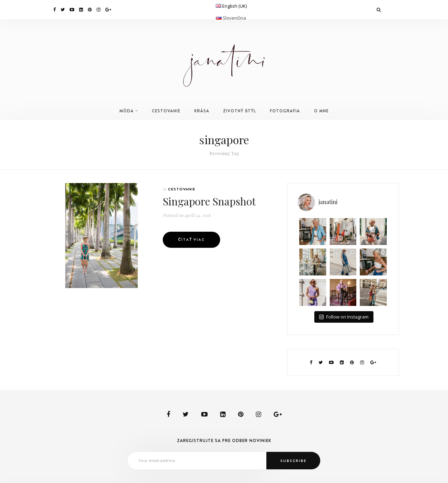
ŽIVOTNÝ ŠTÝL (240, 111)
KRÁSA (202, 111)
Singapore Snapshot (209, 201)
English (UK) (234, 6)
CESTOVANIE (166, 111)
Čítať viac (191, 240)
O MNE (321, 111)
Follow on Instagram (344, 317)
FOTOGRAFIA (285, 111)
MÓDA (127, 111)
